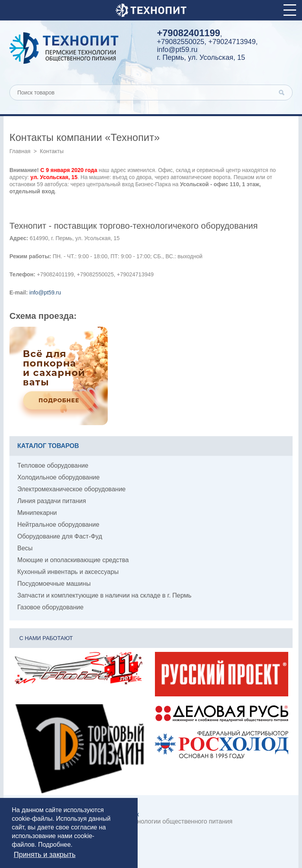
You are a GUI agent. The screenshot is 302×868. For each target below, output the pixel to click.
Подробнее (54, 845)
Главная (20, 151)
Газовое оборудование (50, 607)
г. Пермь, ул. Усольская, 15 (201, 57)
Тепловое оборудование (53, 465)
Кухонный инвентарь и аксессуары (68, 572)
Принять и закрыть (45, 855)
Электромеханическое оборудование (71, 489)
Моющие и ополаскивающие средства (73, 560)
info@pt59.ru (177, 50)
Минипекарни (37, 513)
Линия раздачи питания (52, 501)
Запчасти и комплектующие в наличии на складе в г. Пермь (104, 595)
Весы (25, 548)
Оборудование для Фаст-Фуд (60, 536)
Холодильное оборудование (58, 477)
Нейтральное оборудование (58, 525)
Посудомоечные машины (54, 584)
